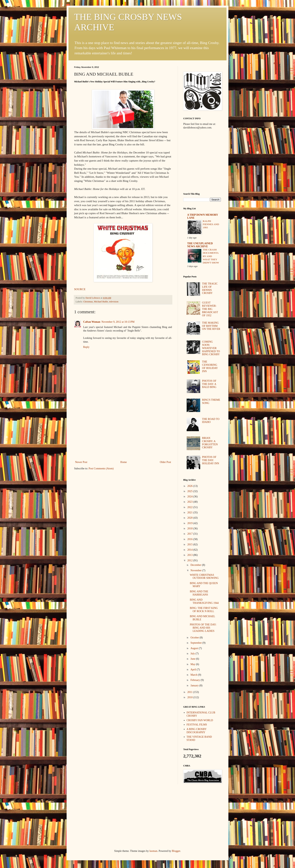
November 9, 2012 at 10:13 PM (118, 322)
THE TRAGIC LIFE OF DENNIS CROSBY (210, 288)
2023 (190, 502)
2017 (190, 534)
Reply (86, 347)
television (114, 302)
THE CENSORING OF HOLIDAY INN (210, 366)
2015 (190, 544)
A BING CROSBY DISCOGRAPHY (197, 731)
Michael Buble (101, 302)
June (193, 659)
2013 (190, 555)
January (195, 686)
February (195, 680)
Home (124, 462)
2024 (190, 497)
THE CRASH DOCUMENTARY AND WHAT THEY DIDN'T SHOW (211, 256)
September (196, 643)
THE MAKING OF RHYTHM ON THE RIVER (211, 326)
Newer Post (81, 462)
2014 (190, 550)
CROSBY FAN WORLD (200, 720)
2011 (190, 692)
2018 (190, 528)
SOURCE (80, 289)
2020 (190, 518)
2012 (190, 560)
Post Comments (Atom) (101, 469)
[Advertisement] (123, 432)
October (195, 638)
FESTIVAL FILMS (197, 725)
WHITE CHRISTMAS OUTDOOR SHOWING (204, 577)
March (194, 675)
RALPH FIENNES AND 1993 (211, 224)
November (196, 570)
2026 (190, 486)
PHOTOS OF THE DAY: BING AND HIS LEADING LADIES (203, 628)
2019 (190, 523)
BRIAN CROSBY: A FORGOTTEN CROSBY (210, 443)
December (196, 565)
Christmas (88, 302)
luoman (153, 851)
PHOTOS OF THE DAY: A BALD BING (209, 384)
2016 (190, 539)
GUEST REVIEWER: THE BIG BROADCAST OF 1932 (210, 309)
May (193, 664)
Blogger (176, 851)
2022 (190, 507)
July (193, 654)
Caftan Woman (92, 322)
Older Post (166, 462)
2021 (190, 513)
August (195, 648)
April (193, 670)
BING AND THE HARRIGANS (199, 593)
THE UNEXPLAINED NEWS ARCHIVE (200, 245)
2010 (190, 697)
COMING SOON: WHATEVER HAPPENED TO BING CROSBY (211, 348)
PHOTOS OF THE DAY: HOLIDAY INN (211, 460)
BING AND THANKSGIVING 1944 (204, 601)
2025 (190, 491)
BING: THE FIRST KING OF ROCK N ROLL (204, 610)
